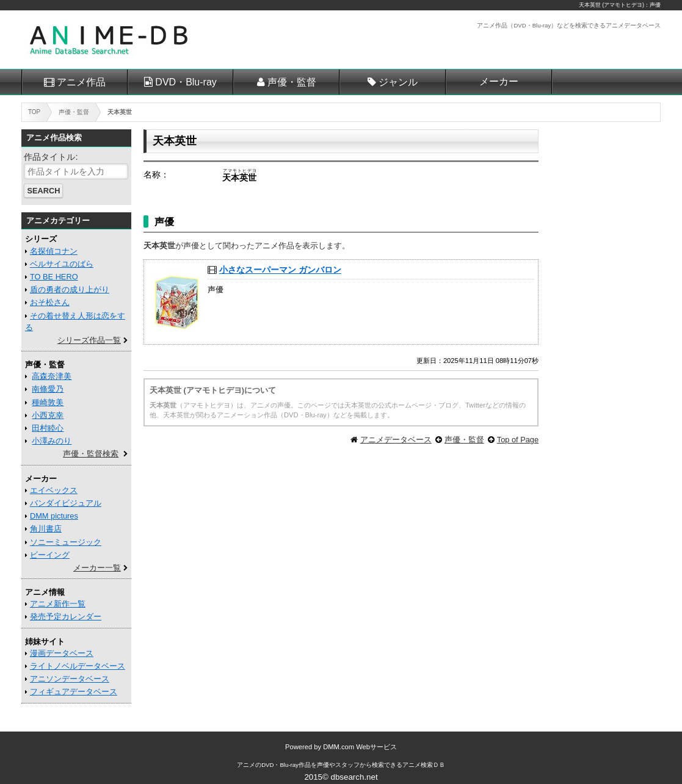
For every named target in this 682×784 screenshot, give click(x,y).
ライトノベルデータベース (78, 666)
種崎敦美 (48, 402)
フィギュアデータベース (74, 692)
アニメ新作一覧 (58, 604)
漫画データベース (62, 653)
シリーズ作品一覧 (89, 340)
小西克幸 (48, 415)
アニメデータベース (396, 440)
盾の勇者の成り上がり (70, 290)
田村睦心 (48, 428)
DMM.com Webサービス (360, 747)
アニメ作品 (81, 82)
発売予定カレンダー (66, 617)
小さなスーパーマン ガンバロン (280, 270)
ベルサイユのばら (62, 264)
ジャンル (398, 82)
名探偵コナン (54, 251)
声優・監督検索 (91, 454)
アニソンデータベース (70, 679)
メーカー (499, 81)
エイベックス (54, 490)
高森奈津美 (52, 376)
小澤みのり (52, 441)
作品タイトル (49, 157)
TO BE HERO (54, 277)
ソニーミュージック (66, 542)
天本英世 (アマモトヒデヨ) (611, 5)
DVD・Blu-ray (186, 82)
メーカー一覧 (97, 568)
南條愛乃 (48, 389)
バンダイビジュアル (66, 503)
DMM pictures (54, 516)
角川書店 (46, 529)
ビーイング (50, 555)
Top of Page (518, 440)
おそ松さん (50, 302)
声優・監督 (292, 82)
